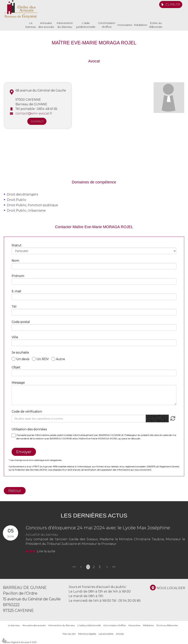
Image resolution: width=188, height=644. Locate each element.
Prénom (18, 276)
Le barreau (31, 25)
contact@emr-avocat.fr (34, 113)
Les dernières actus (94, 515)
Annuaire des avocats (46, 25)
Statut (17, 245)
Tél (14, 307)
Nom (15, 261)
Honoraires (125, 25)
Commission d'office (107, 25)
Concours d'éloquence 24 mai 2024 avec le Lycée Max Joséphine (98, 528)
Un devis (23, 359)
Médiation (141, 25)
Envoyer (24, 452)
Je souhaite (20, 353)
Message (18, 383)
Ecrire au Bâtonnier (156, 25)
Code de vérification (27, 411)
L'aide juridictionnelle (86, 25)
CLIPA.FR (173, 4)
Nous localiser (171, 588)
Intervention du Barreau (65, 25)
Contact (37, 121)
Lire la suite (46, 551)
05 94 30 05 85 (130, 601)
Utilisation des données (29, 429)
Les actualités (106, 634)
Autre (60, 359)
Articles (120, 634)
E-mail (16, 291)
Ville (15, 337)
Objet (16, 367)
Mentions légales (87, 634)
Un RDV (43, 359)
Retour (15, 491)
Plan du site (69, 634)
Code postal (21, 322)
